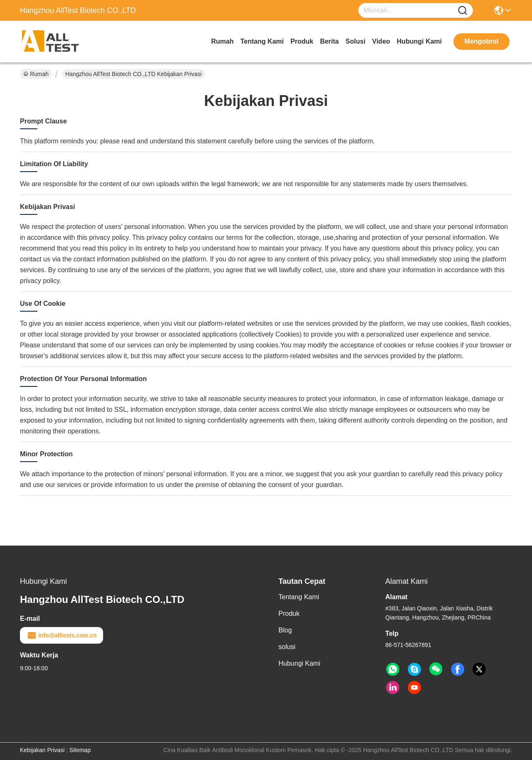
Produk (302, 41)
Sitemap (80, 750)
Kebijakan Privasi (42, 750)
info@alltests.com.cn (62, 635)
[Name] (463, 11)
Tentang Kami (262, 41)
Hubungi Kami (419, 41)
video (381, 41)
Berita (329, 41)
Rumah (222, 41)
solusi (355, 41)
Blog (285, 630)
